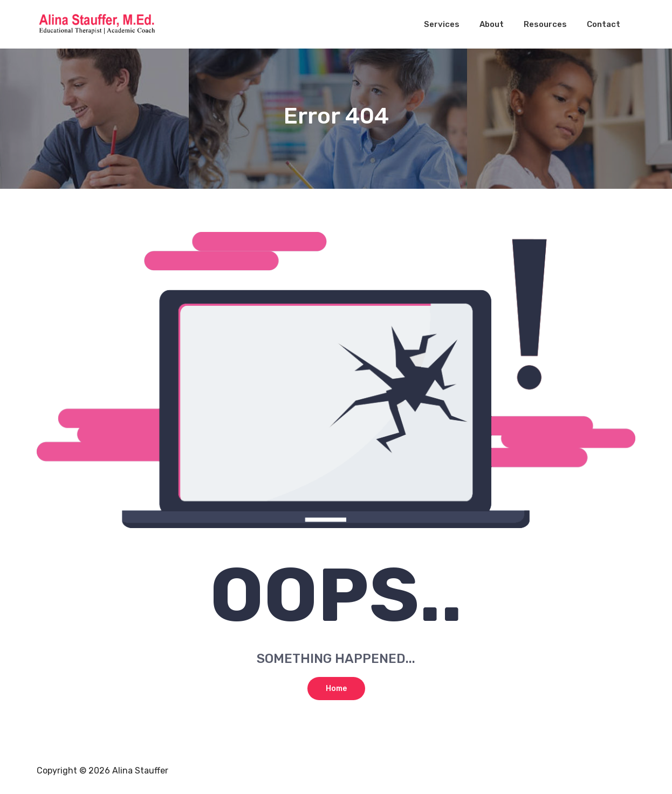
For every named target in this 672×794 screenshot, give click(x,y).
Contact (604, 24)
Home (336, 689)
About (492, 24)
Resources (545, 24)
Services (442, 24)
